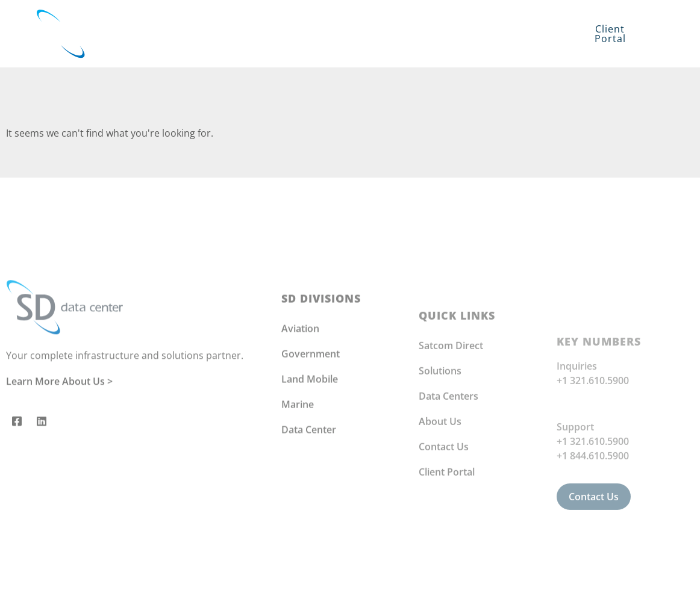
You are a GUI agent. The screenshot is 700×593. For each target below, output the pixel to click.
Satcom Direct (451, 402)
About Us (440, 478)
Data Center (309, 477)
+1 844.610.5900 (593, 516)
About (489, 20)
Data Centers (448, 453)
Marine (298, 452)
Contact (364, 48)
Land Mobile (310, 427)
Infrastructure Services (357, 20)
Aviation (300, 376)
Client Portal (447, 529)
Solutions (217, 20)
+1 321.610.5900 (593, 441)
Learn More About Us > (59, 420)
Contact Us (444, 503)
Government (311, 402)
